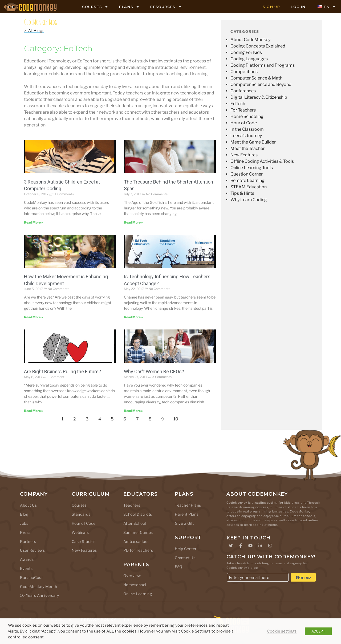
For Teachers (243, 110)
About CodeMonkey (250, 40)
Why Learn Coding (249, 200)
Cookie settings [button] (282, 631)
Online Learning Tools (252, 168)
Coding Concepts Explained (258, 46)
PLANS (129, 7)
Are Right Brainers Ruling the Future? (62, 371)
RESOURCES (166, 7)
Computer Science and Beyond (261, 84)
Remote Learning (247, 180)
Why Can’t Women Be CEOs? (154, 371)
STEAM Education (249, 187)
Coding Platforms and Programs (263, 65)
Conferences (243, 91)
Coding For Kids (246, 52)
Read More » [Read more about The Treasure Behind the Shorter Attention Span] (133, 222)
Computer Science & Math (256, 78)
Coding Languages (249, 59)
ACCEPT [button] (318, 631)
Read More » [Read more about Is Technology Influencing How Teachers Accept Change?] (133, 317)
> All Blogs (34, 31)
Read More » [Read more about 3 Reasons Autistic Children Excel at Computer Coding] (33, 222)
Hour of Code (244, 123)
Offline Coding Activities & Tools (262, 161)
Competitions (244, 72)
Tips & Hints (242, 193)
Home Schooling (247, 116)
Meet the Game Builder (253, 142)
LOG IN (298, 7)
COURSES (95, 7)
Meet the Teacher (247, 148)
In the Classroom (247, 129)
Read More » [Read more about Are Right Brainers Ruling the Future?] (33, 411)
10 (177, 418)
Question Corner (247, 174)
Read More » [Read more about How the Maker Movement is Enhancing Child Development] (33, 317)
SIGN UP (271, 7)
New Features (244, 155)
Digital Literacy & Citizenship (259, 97)
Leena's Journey (246, 136)
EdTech (238, 104)
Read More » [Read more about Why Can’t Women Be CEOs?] (133, 411)
